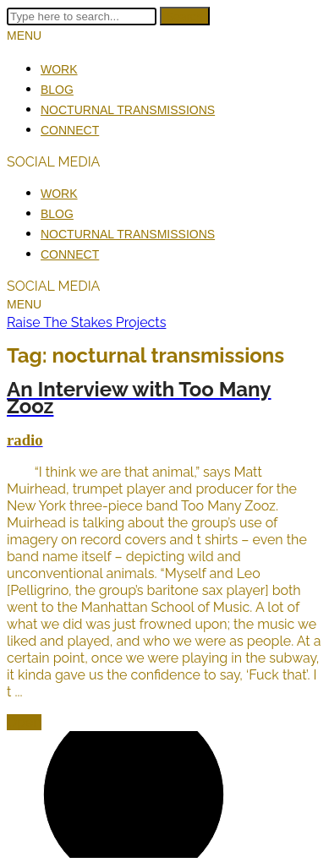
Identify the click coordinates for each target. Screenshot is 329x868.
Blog (57, 90)
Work (59, 69)
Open (24, 722)
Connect (70, 130)
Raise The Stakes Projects (86, 322)
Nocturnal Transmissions (128, 110)
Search (185, 16)
